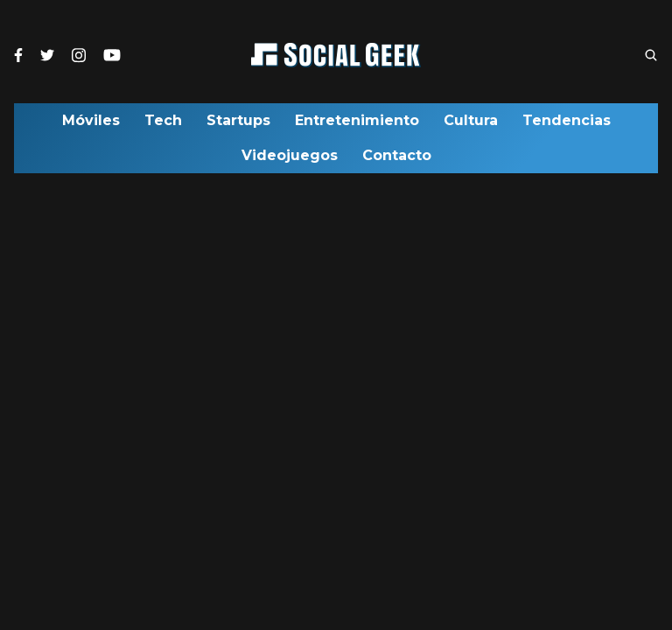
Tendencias (567, 125)
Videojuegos (290, 160)
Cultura (471, 125)
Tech (163, 125)
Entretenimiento (357, 125)
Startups (238, 125)
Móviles (91, 125)
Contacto (397, 160)
